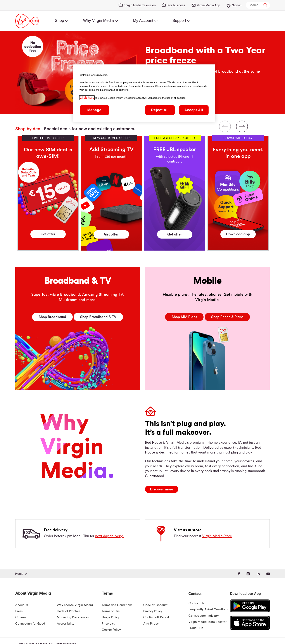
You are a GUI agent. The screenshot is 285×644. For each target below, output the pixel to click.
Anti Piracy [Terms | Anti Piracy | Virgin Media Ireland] (151, 624)
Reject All (160, 110)
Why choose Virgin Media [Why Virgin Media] (75, 605)
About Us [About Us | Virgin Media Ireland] (22, 605)
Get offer (48, 234)
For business (176, 5)
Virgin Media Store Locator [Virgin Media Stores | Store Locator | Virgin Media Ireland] (207, 622)
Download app (238, 234)
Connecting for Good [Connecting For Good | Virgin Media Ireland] (30, 624)
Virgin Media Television (140, 5)
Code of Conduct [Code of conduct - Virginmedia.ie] (155, 605)
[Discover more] (162, 489)
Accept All (194, 110)
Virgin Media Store (217, 536)
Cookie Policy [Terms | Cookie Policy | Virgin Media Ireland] (111, 630)
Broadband (52, 317)
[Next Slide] (242, 127)
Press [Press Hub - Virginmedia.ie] (19, 611)
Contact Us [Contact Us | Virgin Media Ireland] (196, 603)
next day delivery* (109, 536)
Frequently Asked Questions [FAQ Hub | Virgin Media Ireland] (208, 609)
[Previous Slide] (225, 127)
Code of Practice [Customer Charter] (69, 611)
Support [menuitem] (179, 21)
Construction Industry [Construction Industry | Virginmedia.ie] (204, 616)
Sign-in (237, 5)
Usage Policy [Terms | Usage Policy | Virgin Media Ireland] (111, 617)
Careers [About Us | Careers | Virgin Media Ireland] (21, 617)
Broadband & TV (98, 317)
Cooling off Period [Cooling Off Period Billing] (156, 617)
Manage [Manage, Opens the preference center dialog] (94, 110)
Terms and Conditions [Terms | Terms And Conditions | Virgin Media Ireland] (117, 605)
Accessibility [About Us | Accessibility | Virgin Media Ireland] (66, 624)
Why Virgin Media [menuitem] (98, 21)
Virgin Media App (209, 5)
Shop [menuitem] (59, 21)
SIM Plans (184, 317)
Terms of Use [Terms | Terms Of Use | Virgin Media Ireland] (111, 611)
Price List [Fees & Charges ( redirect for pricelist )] (108, 624)
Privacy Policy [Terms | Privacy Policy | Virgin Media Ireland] (153, 611)
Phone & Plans (227, 317)
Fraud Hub (196, 628)
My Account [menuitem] (143, 21)
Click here (87, 98)
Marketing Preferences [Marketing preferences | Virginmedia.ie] (73, 617)
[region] (143, 184)
